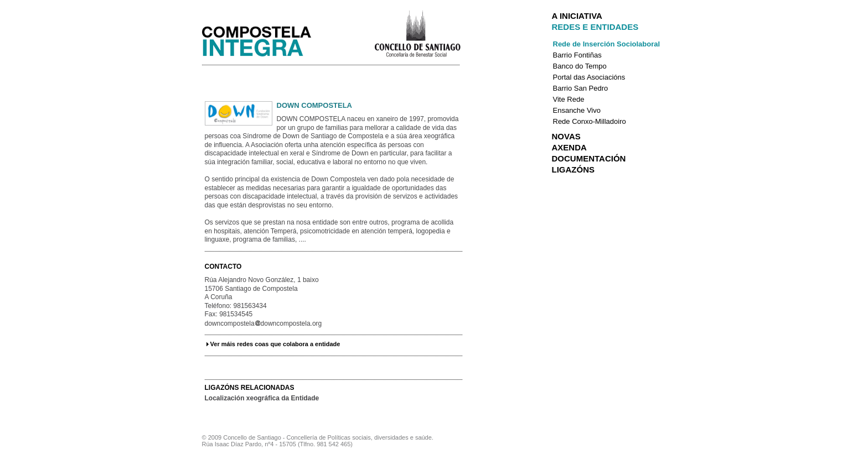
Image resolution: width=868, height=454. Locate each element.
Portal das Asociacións (589, 77)
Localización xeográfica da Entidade (262, 398)
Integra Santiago (265, 38)
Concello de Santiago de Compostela (417, 33)
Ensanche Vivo (577, 110)
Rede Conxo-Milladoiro (590, 121)
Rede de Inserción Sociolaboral (607, 44)
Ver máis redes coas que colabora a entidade (275, 344)
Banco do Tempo (580, 66)
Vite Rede (569, 99)
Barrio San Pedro (581, 88)
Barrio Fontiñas (577, 55)
